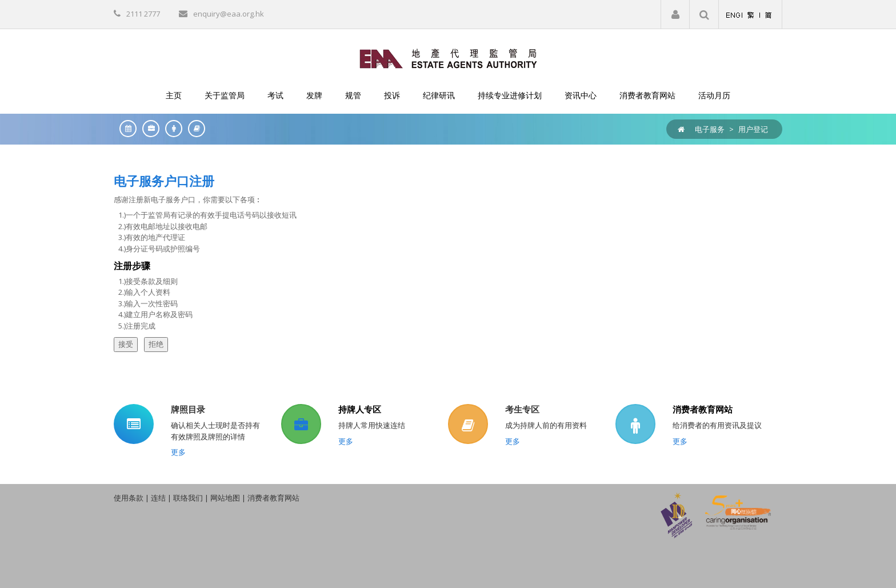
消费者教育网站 (703, 409)
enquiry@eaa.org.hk (229, 14)
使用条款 (129, 498)
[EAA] (448, 58)
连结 (158, 498)
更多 (178, 452)
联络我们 (188, 498)
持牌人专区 (360, 409)
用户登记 (753, 129)
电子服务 (710, 129)
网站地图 (225, 498)
